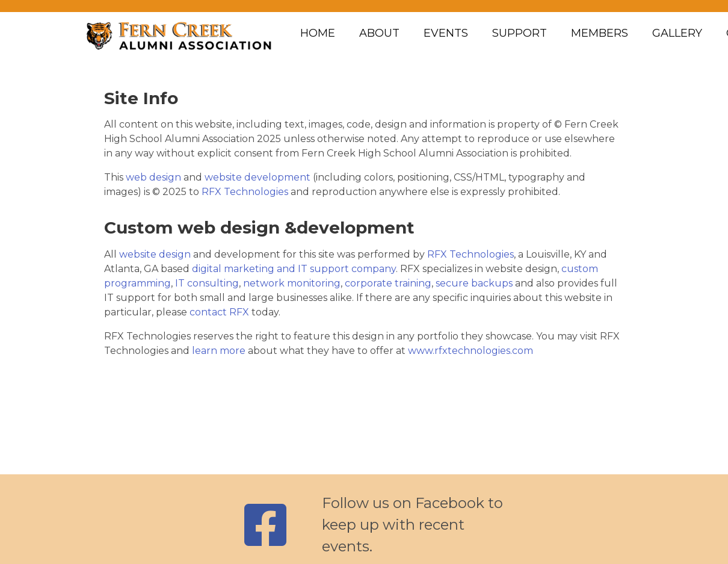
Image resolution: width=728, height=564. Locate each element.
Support (520, 33)
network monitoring (292, 283)
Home (318, 33)
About (379, 33)
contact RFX (219, 312)
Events (446, 33)
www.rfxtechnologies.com (470, 351)
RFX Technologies (245, 192)
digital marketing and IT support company (294, 269)
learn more (219, 351)
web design (153, 177)
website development (258, 177)
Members (600, 33)
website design (155, 254)
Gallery (677, 33)
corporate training (388, 283)
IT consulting (207, 283)
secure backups (474, 283)
